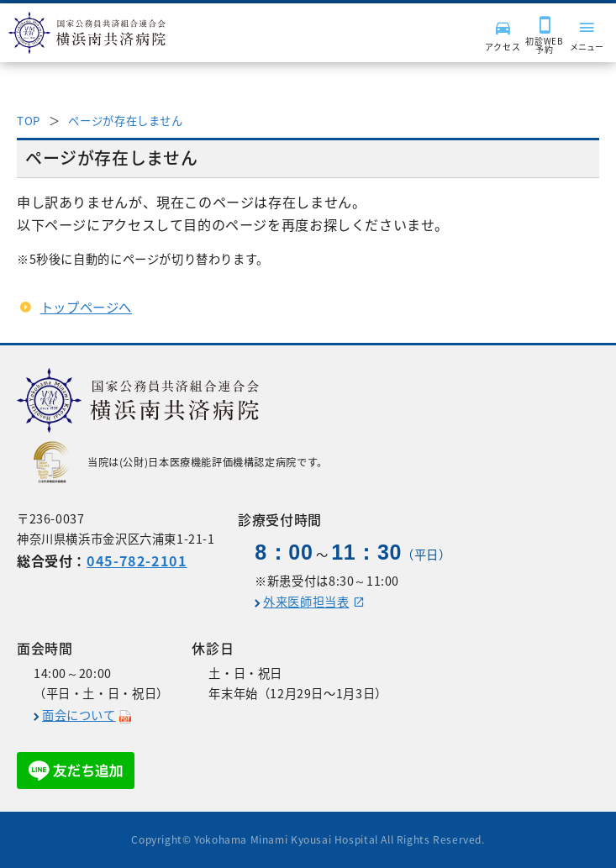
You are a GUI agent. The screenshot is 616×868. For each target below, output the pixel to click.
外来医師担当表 (306, 602)
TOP (29, 121)
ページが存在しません (125, 121)
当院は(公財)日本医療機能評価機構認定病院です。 (181, 462)
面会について (79, 715)
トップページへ (86, 307)
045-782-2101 (137, 560)
